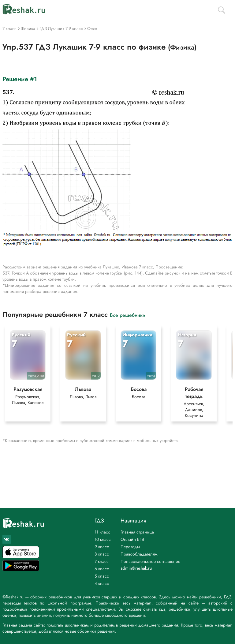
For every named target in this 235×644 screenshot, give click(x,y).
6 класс (102, 569)
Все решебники (128, 315)
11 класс (102, 532)
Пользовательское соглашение (150, 561)
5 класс (102, 576)
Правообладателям (139, 554)
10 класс (103, 539)
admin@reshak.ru (136, 568)
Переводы (130, 547)
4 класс (102, 583)
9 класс (102, 547)
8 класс (102, 554)
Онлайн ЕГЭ (132, 539)
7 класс (102, 561)
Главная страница (137, 532)
